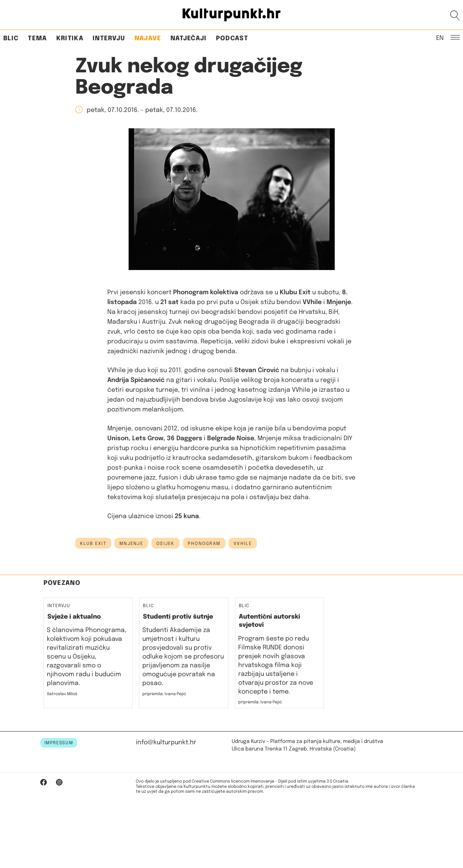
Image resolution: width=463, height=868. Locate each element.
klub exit (93, 544)
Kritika (70, 38)
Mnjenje (131, 544)
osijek (166, 544)
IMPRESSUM (59, 743)
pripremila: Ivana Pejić (164, 694)
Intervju (109, 38)
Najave (148, 38)
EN (440, 38)
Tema (37, 38)
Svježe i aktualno (74, 617)
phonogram (204, 544)
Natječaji (189, 38)
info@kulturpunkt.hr (166, 742)
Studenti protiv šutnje (178, 617)
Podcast (232, 38)
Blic (11, 38)
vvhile (243, 544)
